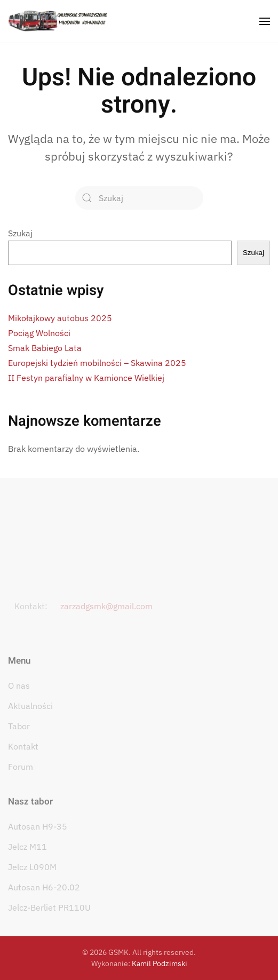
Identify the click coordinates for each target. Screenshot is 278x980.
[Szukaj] (139, 198)
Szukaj (20, 233)
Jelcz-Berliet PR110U (49, 907)
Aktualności (30, 706)
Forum (21, 767)
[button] (265, 21)
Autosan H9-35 (38, 826)
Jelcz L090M (32, 867)
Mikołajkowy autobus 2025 (60, 318)
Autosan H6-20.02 (44, 887)
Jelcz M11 (27, 847)
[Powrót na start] (58, 21)
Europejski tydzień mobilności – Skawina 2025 (97, 363)
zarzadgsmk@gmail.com (106, 606)
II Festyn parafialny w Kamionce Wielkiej (86, 378)
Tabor (19, 726)
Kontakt (23, 746)
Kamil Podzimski (160, 963)
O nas (19, 686)
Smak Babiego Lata (45, 348)
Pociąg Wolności (39, 333)
